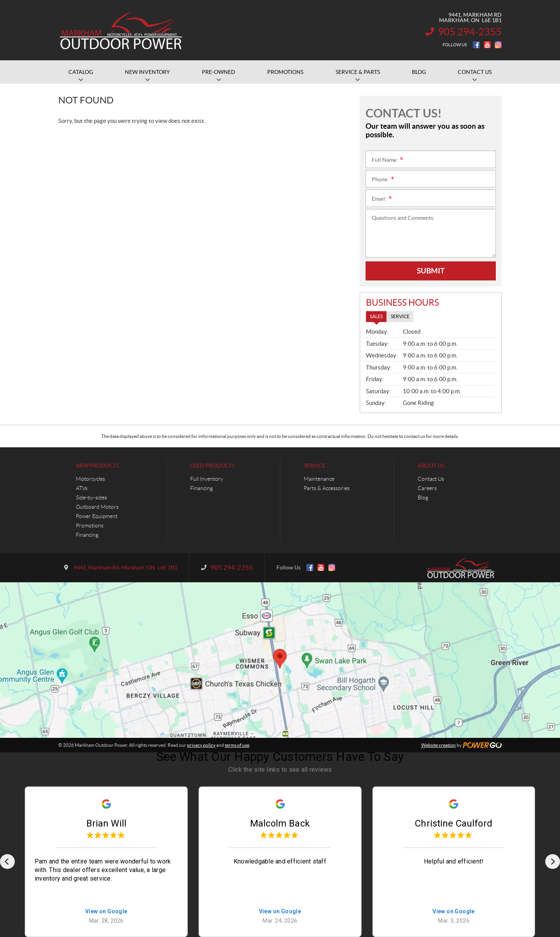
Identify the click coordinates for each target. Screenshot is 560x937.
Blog (423, 497)
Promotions (90, 525)
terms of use (237, 745)
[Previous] (7, 862)
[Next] (553, 862)
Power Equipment (97, 516)
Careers (427, 488)
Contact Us (431, 479)
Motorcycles (90, 479)
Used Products (212, 466)
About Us (431, 466)
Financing (87, 535)
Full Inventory (207, 479)
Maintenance (319, 479)
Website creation (438, 745)
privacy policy (201, 745)
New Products (97, 466)
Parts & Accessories (327, 488)
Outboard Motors (97, 507)
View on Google (106, 912)
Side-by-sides (91, 497)
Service (315, 466)
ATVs (82, 488)
